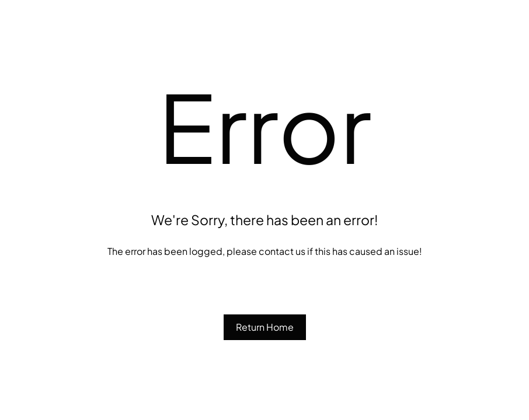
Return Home (265, 327)
